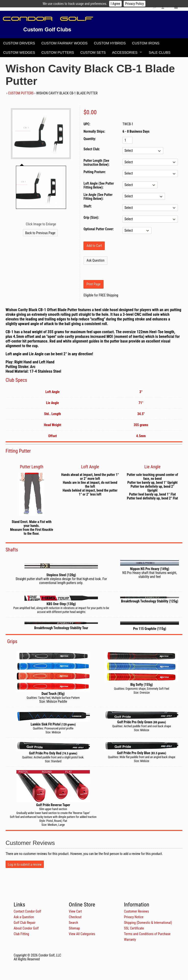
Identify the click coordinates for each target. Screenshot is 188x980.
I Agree (115, 4)
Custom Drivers (19, 43)
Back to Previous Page (40, 233)
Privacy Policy (135, 4)
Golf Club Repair (25, 923)
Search (73, 923)
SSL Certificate (134, 928)
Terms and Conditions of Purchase (147, 934)
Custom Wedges (19, 52)
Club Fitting (21, 934)
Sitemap (74, 928)
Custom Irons (146, 43)
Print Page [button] (93, 284)
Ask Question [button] (95, 260)
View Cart (75, 911)
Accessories (125, 52)
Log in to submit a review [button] (25, 865)
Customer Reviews (136, 911)
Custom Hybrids (110, 43)
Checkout (75, 917)
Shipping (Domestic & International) (148, 923)
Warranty (130, 940)
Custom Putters (58, 52)
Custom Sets (93, 52)
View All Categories (82, 934)
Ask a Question (24, 917)
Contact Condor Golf (28, 911)
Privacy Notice (134, 917)
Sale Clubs (160, 52)
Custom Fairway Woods (65, 43)
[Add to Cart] (94, 246)
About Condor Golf (26, 928)
